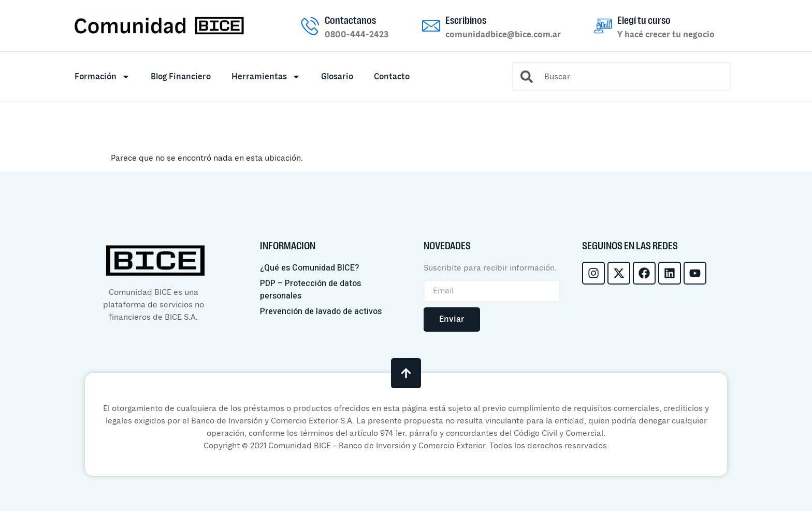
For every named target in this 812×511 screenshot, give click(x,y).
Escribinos (466, 20)
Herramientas (266, 77)
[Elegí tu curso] (603, 26)
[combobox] (621, 77)
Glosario (337, 77)
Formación (102, 77)
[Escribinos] (431, 26)
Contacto (392, 77)
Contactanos (350, 20)
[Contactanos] (310, 26)
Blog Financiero (181, 77)
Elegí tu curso (644, 20)
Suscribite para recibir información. (490, 268)
